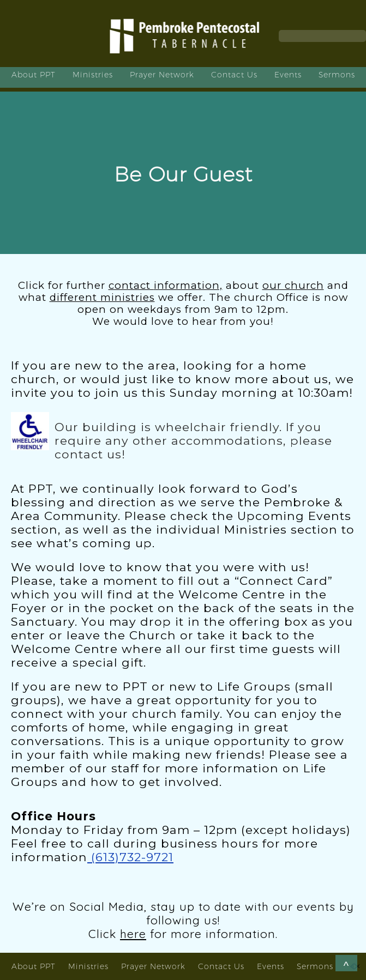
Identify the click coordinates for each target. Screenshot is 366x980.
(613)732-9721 (130, 857)
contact (166, 285)
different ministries (102, 297)
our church (293, 285)
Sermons (337, 75)
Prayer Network (162, 75)
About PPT (34, 75)
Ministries (93, 75)
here (133, 934)
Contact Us (234, 75)
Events (288, 75)
